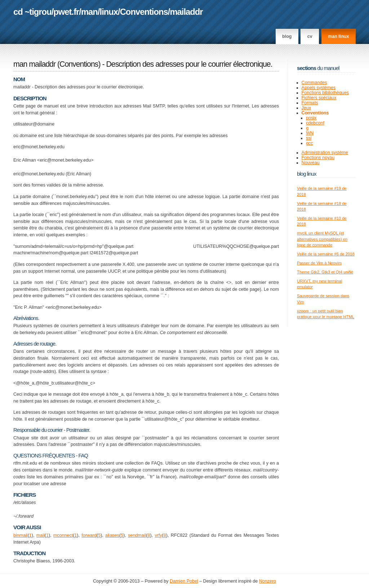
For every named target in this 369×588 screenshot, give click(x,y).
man (89, 12)
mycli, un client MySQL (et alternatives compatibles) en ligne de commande (322, 239)
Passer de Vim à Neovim (319, 263)
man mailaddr (34, 64)
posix (311, 118)
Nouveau (311, 163)
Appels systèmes (319, 88)
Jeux (306, 108)
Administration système (325, 153)
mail (41, 535)
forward (89, 535)
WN (310, 133)
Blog (287, 36)
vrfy (158, 535)
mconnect (63, 535)
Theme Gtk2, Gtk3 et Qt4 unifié (325, 272)
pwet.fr (66, 12)
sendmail (137, 535)
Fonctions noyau (318, 158)
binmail (21, 535)
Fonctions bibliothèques (325, 93)
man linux (338, 36)
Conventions (144, 12)
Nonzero (268, 581)
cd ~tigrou (32, 12)
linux (109, 12)
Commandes (314, 83)
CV (310, 36)
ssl (309, 138)
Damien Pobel (184, 581)
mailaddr (186, 12)
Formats (310, 103)
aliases (112, 535)
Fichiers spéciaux (319, 98)
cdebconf (315, 123)
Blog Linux (307, 174)
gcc (309, 143)
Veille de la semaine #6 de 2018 (326, 254)
